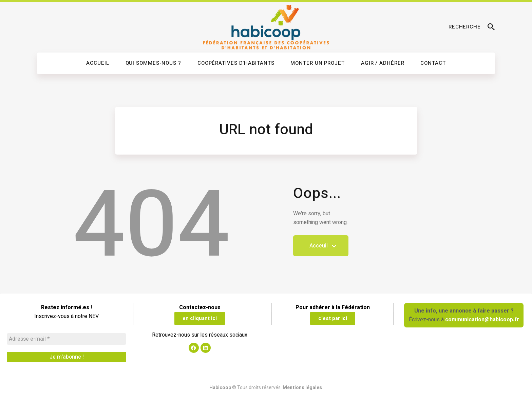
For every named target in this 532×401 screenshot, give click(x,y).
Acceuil (321, 249)
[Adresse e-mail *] (66, 339)
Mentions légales (302, 388)
